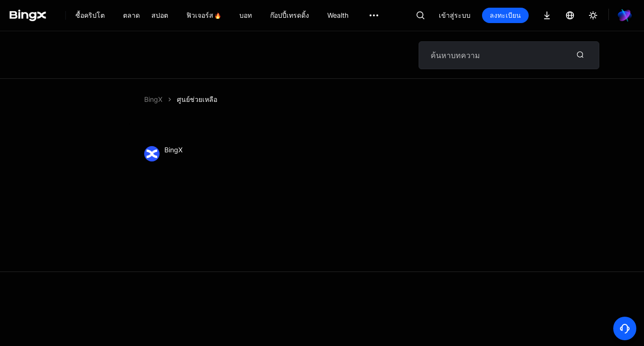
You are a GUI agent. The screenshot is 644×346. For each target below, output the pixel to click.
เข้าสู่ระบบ (455, 15)
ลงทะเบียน (505, 15)
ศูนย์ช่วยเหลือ (197, 99)
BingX (153, 99)
